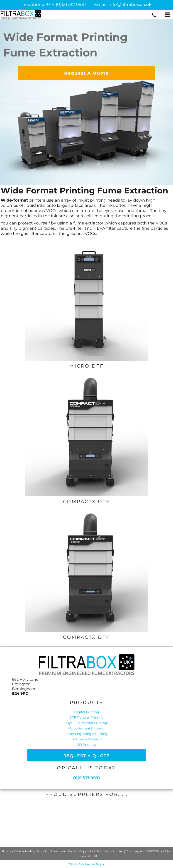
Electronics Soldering (87, 739)
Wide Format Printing (87, 728)
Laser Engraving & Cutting (87, 734)
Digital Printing (87, 712)
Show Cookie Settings (87, 864)
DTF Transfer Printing (86, 717)
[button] (87, 300)
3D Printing (87, 745)
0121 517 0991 (86, 778)
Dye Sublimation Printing (87, 723)
